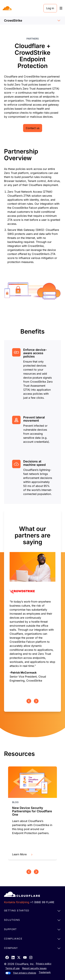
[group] (32, 604)
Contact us (33, 128)
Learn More (23, 854)
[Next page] (36, 701)
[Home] (7, 8)
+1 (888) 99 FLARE (42, 902)
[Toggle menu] (61, 8)
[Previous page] (29, 701)
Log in (50, 8)
